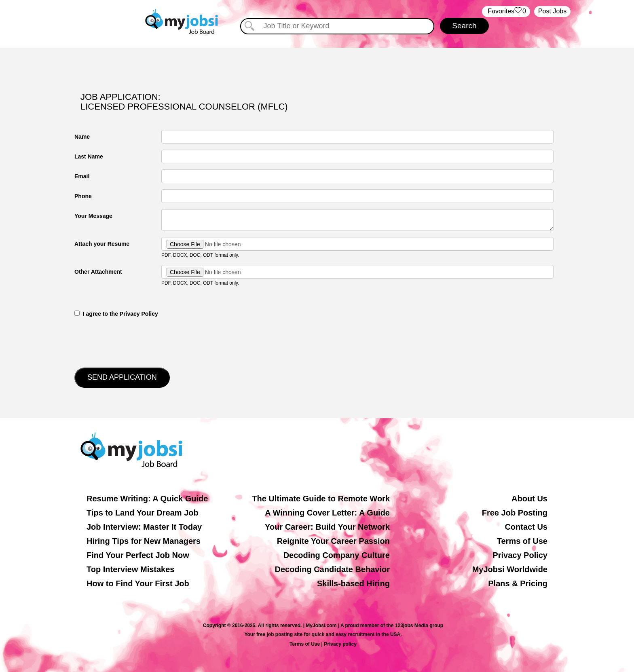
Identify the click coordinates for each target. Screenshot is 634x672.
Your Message (93, 216)
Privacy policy (340, 644)
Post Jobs (552, 11)
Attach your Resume (102, 244)
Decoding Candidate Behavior (333, 569)
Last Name (89, 156)
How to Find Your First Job (138, 583)
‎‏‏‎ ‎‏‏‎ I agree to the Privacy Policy (116, 314)
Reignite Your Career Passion (333, 541)
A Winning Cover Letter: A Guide (327, 513)
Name (82, 137)
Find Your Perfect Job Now (138, 555)
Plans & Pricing (518, 583)
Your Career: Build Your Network (327, 527)
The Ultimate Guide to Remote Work (321, 499)
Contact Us (526, 527)
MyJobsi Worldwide (510, 569)
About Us (529, 499)
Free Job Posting (515, 513)
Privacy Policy (520, 555)
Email (82, 176)
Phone (83, 196)
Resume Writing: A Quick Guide (147, 499)
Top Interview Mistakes (130, 569)
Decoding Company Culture (337, 555)
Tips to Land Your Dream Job (143, 513)
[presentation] (136, 342)
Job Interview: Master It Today (144, 527)
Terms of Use (522, 541)
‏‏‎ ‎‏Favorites (506, 12)
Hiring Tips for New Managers (144, 541)
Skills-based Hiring (353, 583)
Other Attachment (98, 272)
